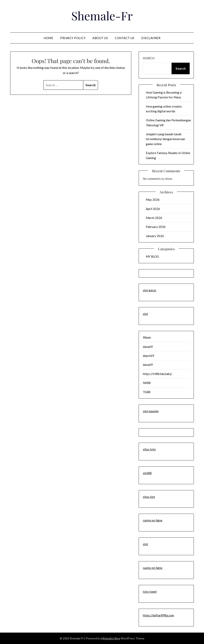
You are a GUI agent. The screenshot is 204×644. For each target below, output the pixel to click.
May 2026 (153, 200)
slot (145, 314)
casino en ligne (153, 520)
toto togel (150, 592)
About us (100, 38)
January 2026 (155, 236)
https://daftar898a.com (158, 615)
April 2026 (153, 209)
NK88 (147, 383)
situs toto (149, 449)
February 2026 (156, 227)
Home (48, 38)
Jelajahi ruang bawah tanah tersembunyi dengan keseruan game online (165, 139)
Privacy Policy (73, 38)
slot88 (147, 473)
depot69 (149, 356)
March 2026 (154, 218)
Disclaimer (151, 38)
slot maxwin (151, 411)
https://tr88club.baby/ (157, 374)
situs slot (149, 497)
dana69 (148, 347)
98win (147, 337)
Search (149, 58)
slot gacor (150, 290)
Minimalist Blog (111, 638)
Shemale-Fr (102, 16)
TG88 (147, 392)
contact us (125, 38)
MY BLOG (152, 256)
